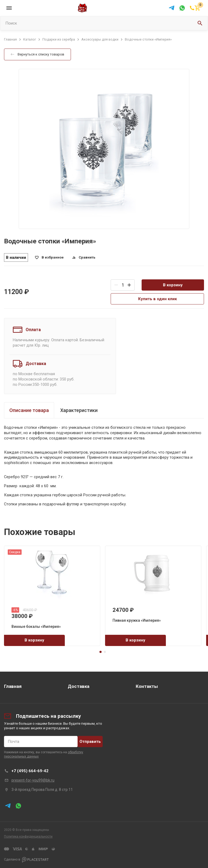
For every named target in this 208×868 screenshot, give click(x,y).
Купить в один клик (157, 299)
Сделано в (26, 860)
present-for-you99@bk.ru (33, 780)
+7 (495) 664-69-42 (30, 771)
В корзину (173, 285)
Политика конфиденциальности (28, 837)
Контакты (147, 686)
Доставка (79, 686)
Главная (13, 686)
